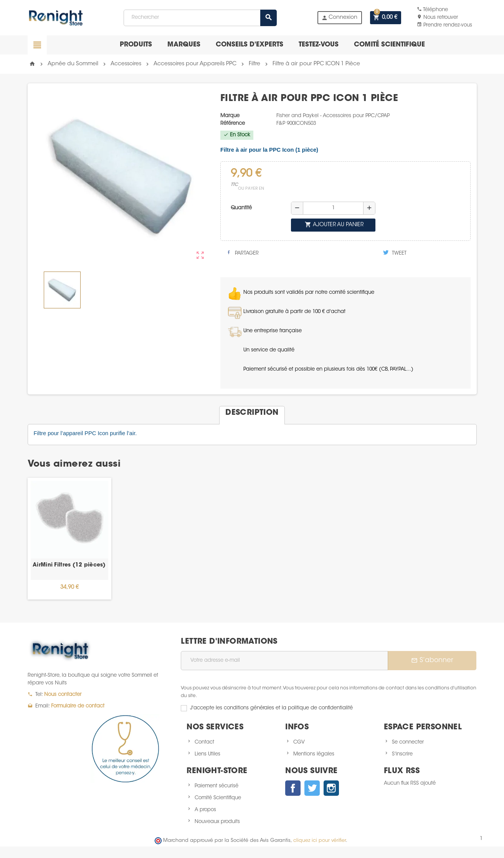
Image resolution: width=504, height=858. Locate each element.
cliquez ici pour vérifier (320, 841)
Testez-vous (319, 45)
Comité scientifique (389, 45)
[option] (69, 539)
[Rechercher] (200, 18)
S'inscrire (402, 754)
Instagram (331, 788)
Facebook (293, 788)
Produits (136, 45)
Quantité (241, 208)
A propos (205, 810)
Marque (230, 116)
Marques (184, 45)
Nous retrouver (437, 17)
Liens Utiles (207, 754)
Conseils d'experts (250, 45)
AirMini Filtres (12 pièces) (69, 565)
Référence (233, 123)
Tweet (395, 253)
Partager (242, 253)
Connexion (339, 18)
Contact (204, 742)
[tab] (252, 412)
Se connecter (408, 742)
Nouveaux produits (217, 822)
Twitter (312, 788)
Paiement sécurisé (216, 786)
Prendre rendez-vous (445, 25)
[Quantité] (333, 208)
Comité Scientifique (218, 798)
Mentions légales (314, 754)
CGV (299, 742)
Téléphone (432, 10)
